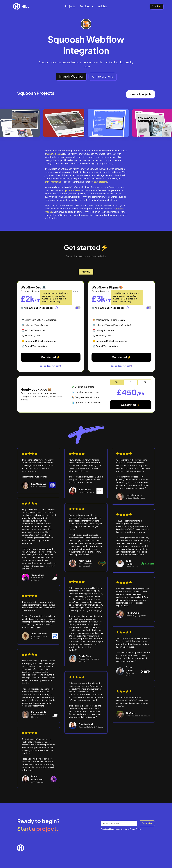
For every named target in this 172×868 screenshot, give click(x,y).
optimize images (72, 190)
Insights (102, 6)
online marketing (53, 182)
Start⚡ (156, 6)
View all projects (141, 94)
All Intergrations (102, 76)
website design (54, 154)
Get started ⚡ (51, 357)
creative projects (99, 182)
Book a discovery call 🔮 (51, 366)
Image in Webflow (71, 76)
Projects (70, 6)
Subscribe (147, 823)
